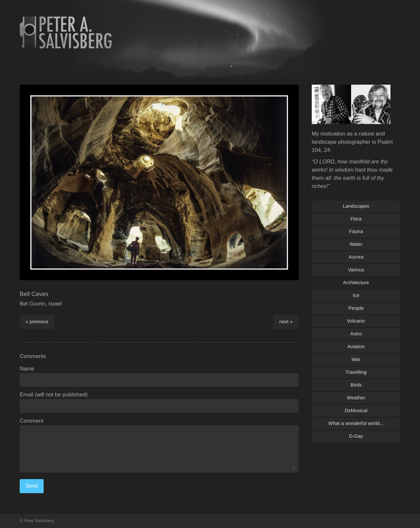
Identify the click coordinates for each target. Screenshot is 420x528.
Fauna (356, 231)
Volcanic (356, 321)
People (356, 308)
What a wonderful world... (356, 423)
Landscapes (356, 206)
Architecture (356, 282)
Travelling (356, 372)
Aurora (356, 257)
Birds (356, 385)
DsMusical (356, 410)
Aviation (356, 346)
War (356, 359)
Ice (356, 295)
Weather (356, 398)
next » (286, 321)
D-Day (356, 436)
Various (356, 270)
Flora (356, 219)
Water (356, 244)
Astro (356, 334)
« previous (37, 321)
